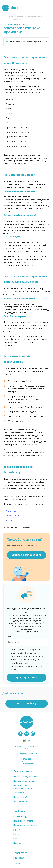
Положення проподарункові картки (23, 787)
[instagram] (33, 734)
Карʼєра (17, 834)
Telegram (18, 863)
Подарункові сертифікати (25, 825)
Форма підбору (20, 816)
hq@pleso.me (20, 858)
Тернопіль (11, 511)
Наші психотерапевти (23, 821)
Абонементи (19, 793)
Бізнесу (17, 830)
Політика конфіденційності (26, 777)
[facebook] (20, 734)
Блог (16, 839)
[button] (27, 42)
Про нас (17, 843)
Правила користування (24, 781)
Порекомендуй (20, 797)
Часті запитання (21, 802)
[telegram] (27, 734)
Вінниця (10, 521)
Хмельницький (13, 516)
